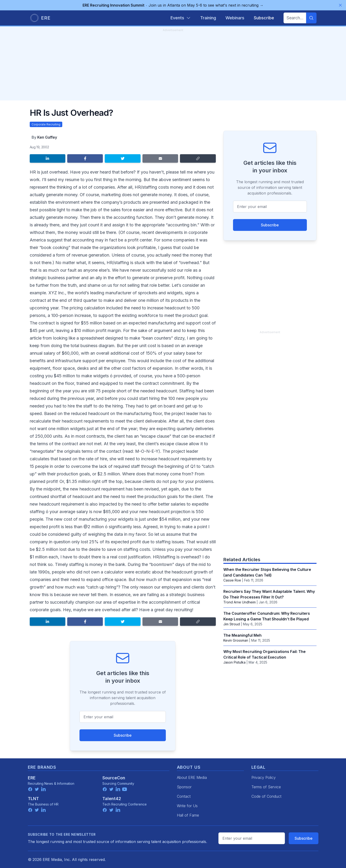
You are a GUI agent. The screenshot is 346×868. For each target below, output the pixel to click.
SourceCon (114, 778)
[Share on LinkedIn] (48, 158)
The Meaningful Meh (242, 635)
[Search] (311, 18)
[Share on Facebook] (85, 158)
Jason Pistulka (234, 662)
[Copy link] (198, 158)
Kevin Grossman (236, 640)
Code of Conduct (266, 796)
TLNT (33, 799)
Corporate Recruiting (46, 124)
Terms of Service (266, 787)
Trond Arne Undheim (240, 602)
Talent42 (112, 799)
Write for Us (187, 806)
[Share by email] (160, 158)
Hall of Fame (188, 815)
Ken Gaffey (47, 137)
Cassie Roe (232, 580)
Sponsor (184, 787)
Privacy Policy (264, 777)
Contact (184, 796)
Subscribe (123, 735)
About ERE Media (192, 777)
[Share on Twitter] (123, 158)
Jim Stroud (232, 624)
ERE (32, 778)
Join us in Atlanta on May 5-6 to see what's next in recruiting (173, 5)
